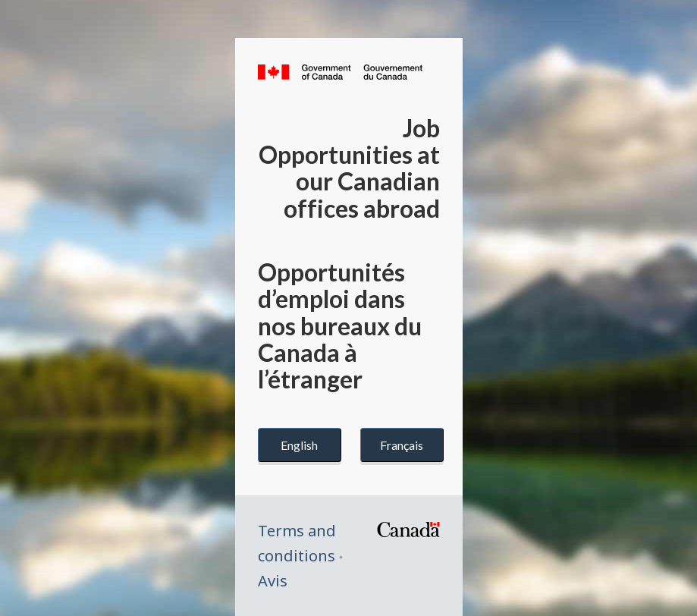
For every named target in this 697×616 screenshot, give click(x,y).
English (299, 445)
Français (402, 445)
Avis (273, 581)
